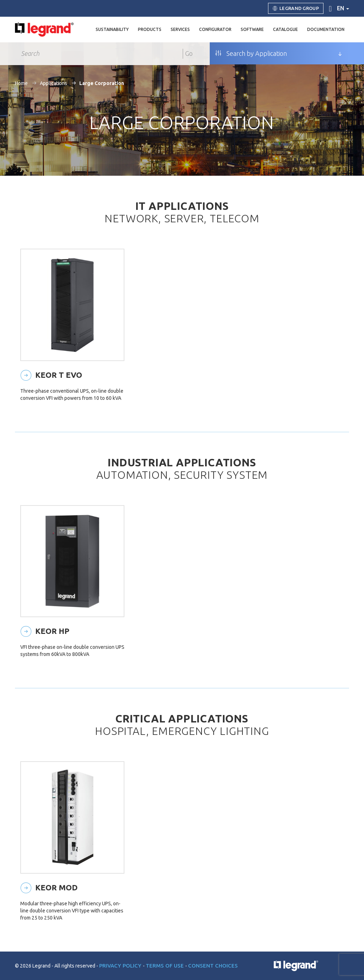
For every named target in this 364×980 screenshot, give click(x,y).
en (343, 8)
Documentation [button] (326, 29)
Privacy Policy (121, 966)
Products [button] (150, 29)
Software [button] (252, 29)
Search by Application (251, 53)
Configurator (215, 29)
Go (189, 53)
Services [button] (180, 29)
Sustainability (112, 29)
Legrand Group (296, 9)
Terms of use (165, 966)
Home (21, 83)
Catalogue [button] (285, 29)
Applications (53, 83)
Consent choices (213, 966)
